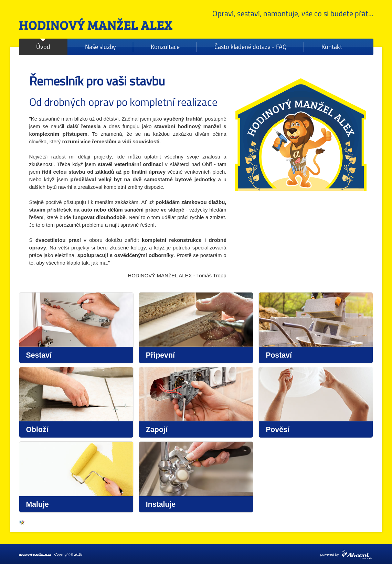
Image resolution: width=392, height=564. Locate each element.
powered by (330, 555)
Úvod (43, 47)
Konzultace (165, 47)
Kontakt (332, 47)
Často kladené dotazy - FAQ (251, 47)
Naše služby (100, 47)
